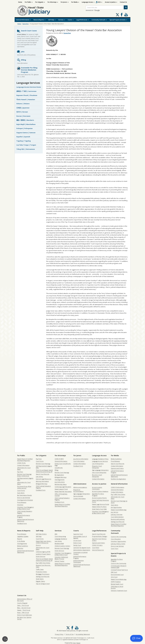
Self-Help (52, 20)
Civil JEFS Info (59, 468)
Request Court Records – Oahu (43, 566)
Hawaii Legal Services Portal (101, 504)
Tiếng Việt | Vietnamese (26, 149)
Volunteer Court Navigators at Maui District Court (25, 508)
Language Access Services (100, 461)
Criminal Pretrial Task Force (119, 570)
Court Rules (96, 548)
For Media (75, 2)
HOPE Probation (116, 582)
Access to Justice (111, 2)
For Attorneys (53, 2)
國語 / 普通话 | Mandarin (25, 120)
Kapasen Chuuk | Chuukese (27, 95)
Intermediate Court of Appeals (80, 537)
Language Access (88, 2)
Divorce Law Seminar (24, 498)
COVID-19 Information (118, 487)
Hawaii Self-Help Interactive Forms (100, 501)
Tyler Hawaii (77, 643)
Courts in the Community (119, 537)
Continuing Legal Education (63, 487)
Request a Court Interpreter (97, 467)
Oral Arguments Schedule (25, 500)
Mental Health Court (117, 584)
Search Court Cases (27, 31)
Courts (71, 20)
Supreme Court (78, 534)
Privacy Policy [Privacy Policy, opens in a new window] (59, 634)
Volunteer (20, 505)
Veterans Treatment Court (119, 591)
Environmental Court (117, 575)
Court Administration (117, 517)
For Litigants (40, 2)
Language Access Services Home (29, 87)
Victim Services (41, 556)
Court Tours (115, 549)
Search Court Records (43, 474)
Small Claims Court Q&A (99, 509)
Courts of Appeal (22, 603)
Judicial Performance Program (24, 516)
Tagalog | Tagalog (24, 141)
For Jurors (65, 2)
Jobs (21, 52)
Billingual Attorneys (61, 477)
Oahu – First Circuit (23, 605)
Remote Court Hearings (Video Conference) (24, 475)
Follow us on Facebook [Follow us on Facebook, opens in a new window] (122, 15)
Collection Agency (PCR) (43, 552)
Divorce (38, 545)
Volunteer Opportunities (118, 541)
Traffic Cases (40, 569)
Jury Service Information (81, 459)
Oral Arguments (60, 480)
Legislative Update (23, 536)
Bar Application (59, 475)
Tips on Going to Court (43, 584)
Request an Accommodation (78, 491)
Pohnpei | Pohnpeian (25, 128)
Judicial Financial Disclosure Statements (26, 520)
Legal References (83, 20)
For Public (29, 2)
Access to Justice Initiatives (100, 491)
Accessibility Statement (83, 634)
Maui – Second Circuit (24, 608)
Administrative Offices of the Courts (25, 600)
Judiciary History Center (118, 544)
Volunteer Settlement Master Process (61, 558)
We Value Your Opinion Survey (24, 618)
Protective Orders (41, 572)
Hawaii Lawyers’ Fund (61, 489)
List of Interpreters (98, 464)
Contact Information (23, 465)
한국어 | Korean (22, 112)
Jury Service (115, 512)
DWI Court (114, 572)
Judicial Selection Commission (79, 561)
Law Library (39, 477)
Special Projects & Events (118, 20)
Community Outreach (99, 20)
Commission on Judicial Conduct (80, 553)
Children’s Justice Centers (62, 546)
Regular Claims (40, 581)
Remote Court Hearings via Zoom (119, 502)
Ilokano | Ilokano (23, 104)
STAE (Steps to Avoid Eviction (117, 587)
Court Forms (21, 491)
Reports (20, 539)
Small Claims (40, 579)
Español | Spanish (23, 137)
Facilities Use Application (118, 479)
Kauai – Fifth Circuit (23, 613)
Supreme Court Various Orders (99, 540)
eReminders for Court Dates (24, 469)
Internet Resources (98, 550)
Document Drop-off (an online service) (24, 487)
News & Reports (39, 20)
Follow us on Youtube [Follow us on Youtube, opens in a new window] (126, 15)
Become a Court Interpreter (97, 476)
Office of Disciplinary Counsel (61, 495)
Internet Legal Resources (43, 479)
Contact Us (123, 2)
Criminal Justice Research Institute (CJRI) (119, 567)
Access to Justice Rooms (99, 498)
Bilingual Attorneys (42, 484)
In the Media (21, 541)
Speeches (25, 24)
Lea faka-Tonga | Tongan (26, 145)
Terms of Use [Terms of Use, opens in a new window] (70, 634)
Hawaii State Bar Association (63, 492)
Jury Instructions (60, 482)
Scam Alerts (21, 493)
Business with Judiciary (118, 519)
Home (20, 2)
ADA (100, 2)
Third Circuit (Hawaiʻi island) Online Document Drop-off (44, 471)
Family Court (77, 545)
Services (62, 20)
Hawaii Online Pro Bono (99, 507)
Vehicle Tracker (60, 561)
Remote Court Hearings (43, 464)
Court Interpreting (60, 536)
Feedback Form (22, 523)
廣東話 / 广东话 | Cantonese (26, 91)
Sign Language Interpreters (100, 470)
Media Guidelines (116, 459)
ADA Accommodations (80, 487)
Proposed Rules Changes (100, 536)
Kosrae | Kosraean (23, 116)
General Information (23, 20)
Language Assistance (61, 539)
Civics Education (116, 539)
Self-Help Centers (41, 534)
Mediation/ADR (59, 544)
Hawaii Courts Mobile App (119, 510)
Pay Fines (20, 472)
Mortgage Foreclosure (43, 574)
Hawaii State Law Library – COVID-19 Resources (44, 542)
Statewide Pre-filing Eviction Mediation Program (27, 70)
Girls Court (114, 577)
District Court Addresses (25, 615)
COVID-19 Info (21, 463)
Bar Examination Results (24, 495)
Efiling (21, 60)
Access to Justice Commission (97, 488)
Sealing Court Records (118, 522)
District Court (77, 543)
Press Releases (22, 502)
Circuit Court (77, 540)
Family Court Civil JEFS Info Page (63, 465)
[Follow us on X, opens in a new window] (117, 15)
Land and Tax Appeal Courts (82, 548)
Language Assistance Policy (100, 459)
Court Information (79, 461)
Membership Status (61, 484)
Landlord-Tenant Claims (43, 554)
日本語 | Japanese (23, 108)
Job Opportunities (116, 507)
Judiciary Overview (117, 515)
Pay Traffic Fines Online (118, 494)
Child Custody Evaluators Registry (25, 512)
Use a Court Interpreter (99, 472)
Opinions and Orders (117, 468)
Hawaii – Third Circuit (24, 610)
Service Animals (78, 496)
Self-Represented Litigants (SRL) (25, 479)
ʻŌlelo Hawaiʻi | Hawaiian (26, 99)
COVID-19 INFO (59, 459)
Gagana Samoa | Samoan (26, 133)
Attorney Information (42, 481)
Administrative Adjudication (82, 550)
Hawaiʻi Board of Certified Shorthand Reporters (25, 460)
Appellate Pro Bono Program (98, 495)
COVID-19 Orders (97, 545)
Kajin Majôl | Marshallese (26, 124)
